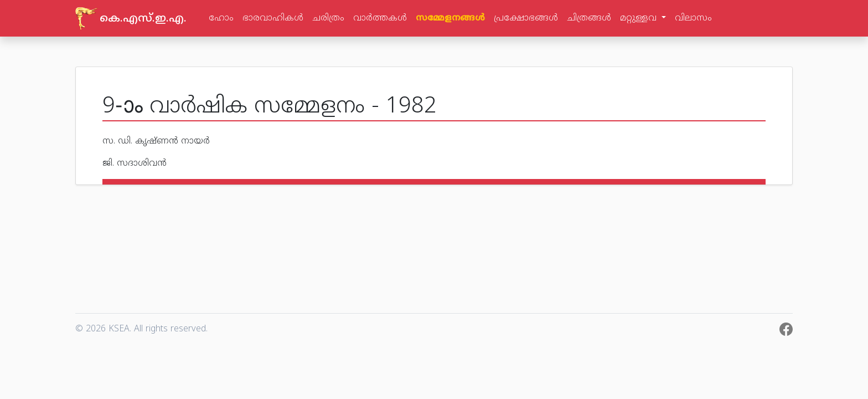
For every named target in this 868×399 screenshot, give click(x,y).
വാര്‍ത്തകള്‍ (380, 18)
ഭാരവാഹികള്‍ (273, 18)
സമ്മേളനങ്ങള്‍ (450, 18)
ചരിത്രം (328, 18)
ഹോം (221, 18)
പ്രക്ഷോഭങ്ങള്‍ (526, 18)
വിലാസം (693, 18)
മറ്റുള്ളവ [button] (640, 18)
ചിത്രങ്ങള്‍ (589, 18)
